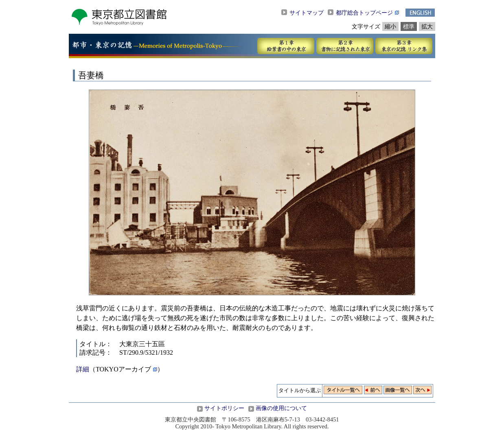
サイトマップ (307, 13)
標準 (409, 26)
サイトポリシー (224, 408)
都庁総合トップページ (364, 13)
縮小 (390, 26)
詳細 (83, 369)
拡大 (427, 26)
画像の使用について (281, 408)
